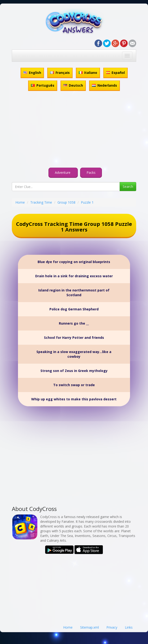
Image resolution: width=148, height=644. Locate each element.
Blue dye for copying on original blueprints (74, 262)
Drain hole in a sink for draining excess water (74, 276)
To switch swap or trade (74, 385)
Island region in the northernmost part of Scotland (74, 293)
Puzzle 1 (87, 202)
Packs (91, 172)
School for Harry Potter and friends (74, 338)
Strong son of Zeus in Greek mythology (74, 371)
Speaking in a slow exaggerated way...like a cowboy (74, 354)
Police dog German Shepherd (74, 309)
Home (20, 202)
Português (43, 85)
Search (128, 186)
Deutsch (73, 85)
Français (60, 73)
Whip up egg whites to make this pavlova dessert (74, 399)
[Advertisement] (74, 130)
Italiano (88, 73)
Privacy (112, 627)
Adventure (63, 172)
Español (115, 73)
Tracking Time (41, 202)
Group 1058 (66, 202)
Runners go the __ (74, 323)
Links (129, 627)
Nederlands (104, 85)
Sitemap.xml (89, 627)
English (32, 73)
